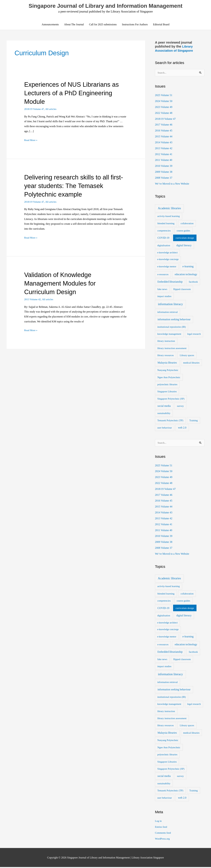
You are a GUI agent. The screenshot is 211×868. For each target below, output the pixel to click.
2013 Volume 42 (33, 300)
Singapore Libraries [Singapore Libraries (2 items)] (167, 392)
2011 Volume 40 (164, 160)
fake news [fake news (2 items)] (162, 289)
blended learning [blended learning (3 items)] (166, 224)
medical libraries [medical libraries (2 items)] (191, 363)
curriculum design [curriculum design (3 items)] (185, 238)
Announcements (50, 25)
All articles (52, 109)
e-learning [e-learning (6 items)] (188, 267)
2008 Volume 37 (164, 178)
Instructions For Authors (135, 25)
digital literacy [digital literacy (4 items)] (184, 246)
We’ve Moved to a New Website (172, 184)
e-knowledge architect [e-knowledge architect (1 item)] (167, 253)
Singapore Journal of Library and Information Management (105, 6)
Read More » (31, 140)
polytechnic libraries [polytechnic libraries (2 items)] (167, 385)
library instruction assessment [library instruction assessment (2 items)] (172, 349)
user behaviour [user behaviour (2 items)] (165, 428)
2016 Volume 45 (164, 131)
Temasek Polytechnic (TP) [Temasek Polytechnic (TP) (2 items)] (170, 421)
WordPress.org (163, 840)
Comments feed (163, 834)
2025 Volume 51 (164, 95)
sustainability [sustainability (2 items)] (164, 414)
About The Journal (74, 25)
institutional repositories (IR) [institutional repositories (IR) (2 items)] (172, 327)
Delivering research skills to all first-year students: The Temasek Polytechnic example (72, 186)
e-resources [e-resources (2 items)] (163, 275)
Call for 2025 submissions (103, 25)
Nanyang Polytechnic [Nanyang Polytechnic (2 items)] (168, 370)
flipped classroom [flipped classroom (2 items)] (182, 289)
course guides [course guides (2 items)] (183, 231)
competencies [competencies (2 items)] (164, 231)
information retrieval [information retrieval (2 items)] (167, 313)
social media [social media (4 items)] (164, 406)
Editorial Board (161, 25)
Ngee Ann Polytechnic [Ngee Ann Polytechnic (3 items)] (169, 378)
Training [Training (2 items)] (194, 421)
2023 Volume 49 (164, 107)
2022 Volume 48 (164, 113)
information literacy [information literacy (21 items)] (170, 305)
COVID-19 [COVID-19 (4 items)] (163, 238)
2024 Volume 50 (164, 101)
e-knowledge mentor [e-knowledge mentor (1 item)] (167, 267)
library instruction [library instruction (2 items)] (166, 341)
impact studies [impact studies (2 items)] (164, 297)
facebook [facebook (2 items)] (193, 282)
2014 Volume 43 (164, 143)
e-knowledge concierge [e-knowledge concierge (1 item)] (168, 260)
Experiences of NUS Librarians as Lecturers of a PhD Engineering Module (74, 93)
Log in (158, 822)
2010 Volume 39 (164, 166)
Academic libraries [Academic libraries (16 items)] (169, 209)
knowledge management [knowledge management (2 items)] (169, 334)
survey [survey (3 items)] (180, 406)
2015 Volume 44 (164, 137)
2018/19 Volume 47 (35, 109)
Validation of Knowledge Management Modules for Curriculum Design (62, 284)
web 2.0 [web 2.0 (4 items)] (182, 428)
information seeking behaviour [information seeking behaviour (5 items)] (174, 320)
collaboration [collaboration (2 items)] (187, 224)
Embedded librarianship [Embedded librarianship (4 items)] (170, 282)
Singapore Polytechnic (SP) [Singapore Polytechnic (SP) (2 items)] (171, 399)
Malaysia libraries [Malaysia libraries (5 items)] (167, 363)
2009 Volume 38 (164, 172)
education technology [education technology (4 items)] (186, 275)
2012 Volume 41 (164, 154)
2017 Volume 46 (164, 125)
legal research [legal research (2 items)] (194, 334)
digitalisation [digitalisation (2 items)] (164, 246)
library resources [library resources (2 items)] (165, 356)
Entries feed (161, 828)
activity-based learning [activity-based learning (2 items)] (168, 217)
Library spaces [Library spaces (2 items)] (187, 356)
